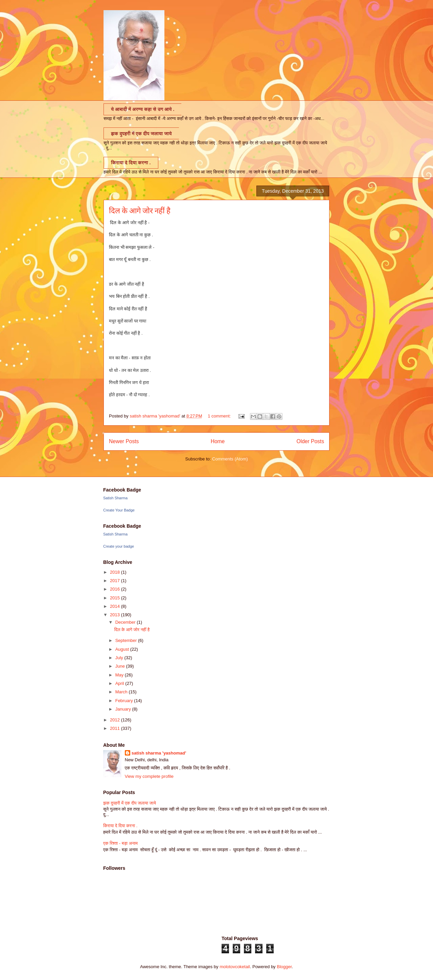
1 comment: (220, 416)
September (127, 640)
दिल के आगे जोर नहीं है (140, 211)
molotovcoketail (235, 967)
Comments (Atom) (230, 459)
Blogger (284, 967)
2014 (116, 606)
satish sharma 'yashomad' (159, 753)
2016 (116, 589)
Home (218, 441)
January (124, 709)
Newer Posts (124, 441)
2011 (116, 728)
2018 (116, 572)
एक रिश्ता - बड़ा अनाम (120, 843)
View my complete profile (149, 776)
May (120, 675)
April (120, 683)
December (126, 622)
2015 (116, 598)
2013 (116, 615)
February (125, 701)
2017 (116, 581)
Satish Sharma (115, 498)
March (122, 692)
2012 (116, 720)
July (120, 658)
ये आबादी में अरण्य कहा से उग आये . (143, 109)
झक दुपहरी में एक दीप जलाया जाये (141, 134)
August (123, 649)
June (121, 666)
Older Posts (310, 441)
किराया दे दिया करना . (131, 163)
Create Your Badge (119, 510)
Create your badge (119, 546)
